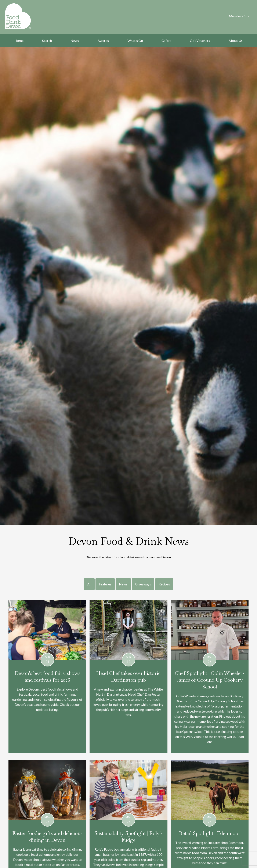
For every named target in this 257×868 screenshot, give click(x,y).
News (75, 41)
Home (19, 41)
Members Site (239, 16)
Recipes (164, 584)
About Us (236, 41)
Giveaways (143, 584)
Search (47, 41)
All (89, 584)
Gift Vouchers (200, 41)
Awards (103, 41)
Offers (166, 41)
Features (105, 584)
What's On (135, 41)
